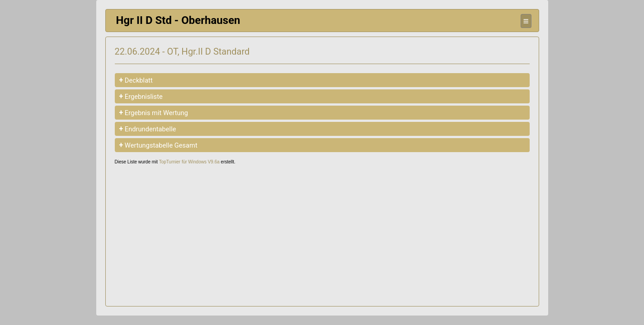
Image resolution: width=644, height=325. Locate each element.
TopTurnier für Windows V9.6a (189, 162)
